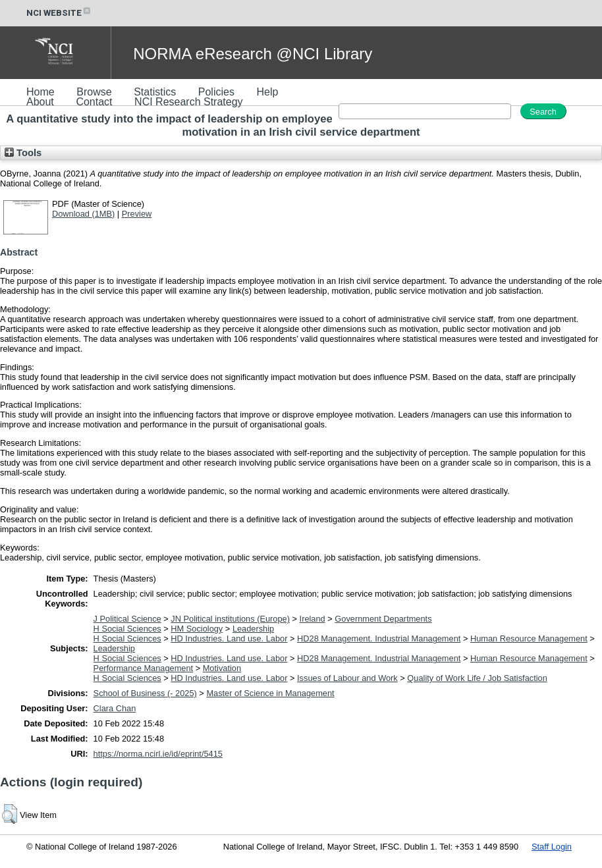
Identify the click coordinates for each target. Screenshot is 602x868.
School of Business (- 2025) (145, 693)
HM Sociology (197, 629)
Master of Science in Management (270, 693)
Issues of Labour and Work (347, 678)
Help (267, 92)
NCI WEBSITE (59, 13)
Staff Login (552, 847)
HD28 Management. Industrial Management (379, 638)
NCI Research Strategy (189, 102)
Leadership (253, 629)
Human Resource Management (529, 638)
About (40, 102)
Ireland (313, 619)
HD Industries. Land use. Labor (229, 638)
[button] (10, 814)
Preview (137, 214)
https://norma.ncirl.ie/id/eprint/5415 (158, 754)
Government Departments (383, 619)
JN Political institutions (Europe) (230, 619)
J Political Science (127, 619)
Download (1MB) (83, 214)
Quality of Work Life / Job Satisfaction (477, 678)
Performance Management (144, 668)
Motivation (222, 668)
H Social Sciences (127, 629)
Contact (94, 102)
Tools (23, 153)
